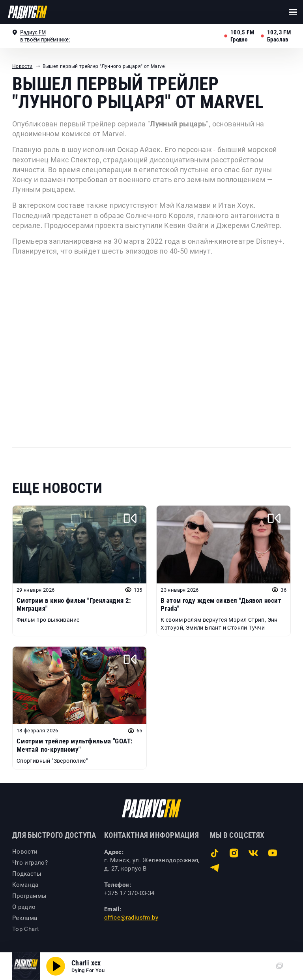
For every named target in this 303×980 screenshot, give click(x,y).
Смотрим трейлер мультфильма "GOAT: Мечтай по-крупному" (75, 745)
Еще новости (57, 488)
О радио (24, 907)
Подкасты (27, 874)
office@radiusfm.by (131, 918)
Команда (25, 885)
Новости (22, 66)
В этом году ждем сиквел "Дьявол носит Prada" (221, 604)
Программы (30, 896)
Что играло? (30, 863)
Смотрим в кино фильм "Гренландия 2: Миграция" (74, 604)
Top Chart (26, 929)
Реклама (25, 918)
